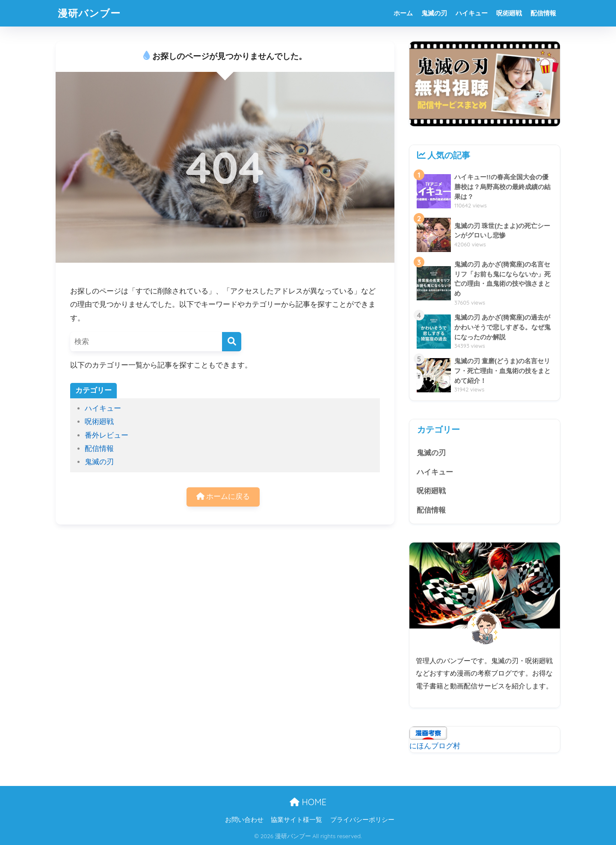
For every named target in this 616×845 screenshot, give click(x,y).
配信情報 (543, 13)
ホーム (403, 13)
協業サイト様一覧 (296, 820)
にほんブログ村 (435, 746)
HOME (308, 802)
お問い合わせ (244, 820)
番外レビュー (107, 435)
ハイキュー (472, 13)
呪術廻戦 (509, 13)
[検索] (232, 342)
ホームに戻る (223, 497)
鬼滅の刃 (434, 13)
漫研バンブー (89, 13)
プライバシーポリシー (362, 820)
